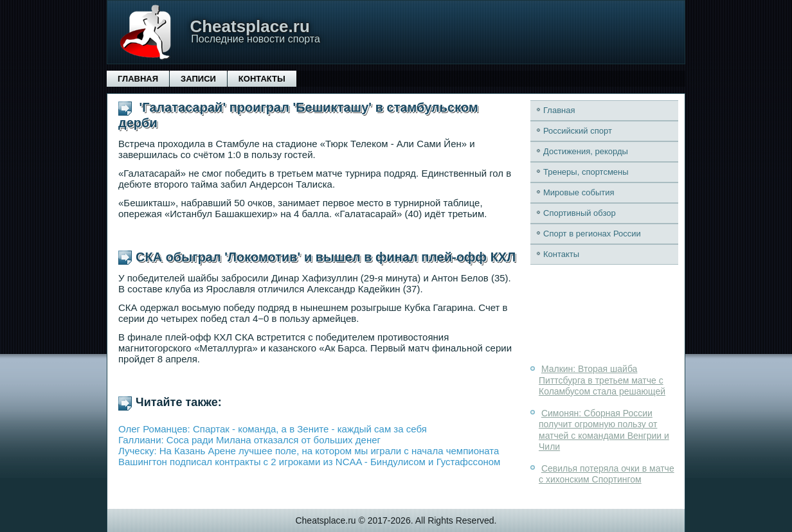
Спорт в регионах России (592, 234)
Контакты (262, 79)
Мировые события (579, 192)
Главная (138, 79)
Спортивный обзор (580, 213)
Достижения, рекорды (586, 151)
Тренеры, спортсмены (586, 172)
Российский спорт (578, 131)
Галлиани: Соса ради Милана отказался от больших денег (249, 440)
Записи (198, 79)
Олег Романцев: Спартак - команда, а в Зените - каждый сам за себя (273, 429)
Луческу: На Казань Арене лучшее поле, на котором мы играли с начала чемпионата (309, 451)
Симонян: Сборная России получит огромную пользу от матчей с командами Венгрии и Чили (604, 430)
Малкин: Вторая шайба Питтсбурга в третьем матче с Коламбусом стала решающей (602, 380)
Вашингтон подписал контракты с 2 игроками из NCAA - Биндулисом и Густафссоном (309, 462)
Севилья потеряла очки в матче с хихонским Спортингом (607, 474)
